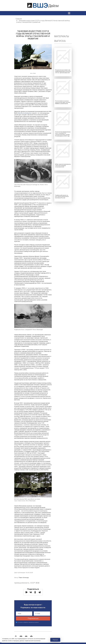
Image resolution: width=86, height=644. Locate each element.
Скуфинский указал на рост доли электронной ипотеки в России (62, 197)
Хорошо (55, 640)
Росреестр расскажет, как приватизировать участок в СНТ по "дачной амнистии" (63, 71)
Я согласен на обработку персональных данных (28, 622)
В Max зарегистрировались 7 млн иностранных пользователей (63, 166)
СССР (33, 583)
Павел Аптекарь (24, 578)
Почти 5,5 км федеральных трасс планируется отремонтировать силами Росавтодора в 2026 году (63, 134)
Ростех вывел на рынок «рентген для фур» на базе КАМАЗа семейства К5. (63, 102)
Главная (19, 19)
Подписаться (33, 618)
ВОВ (37, 583)
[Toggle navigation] (69, 13)
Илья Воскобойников (25, 113)
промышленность (22, 583)
